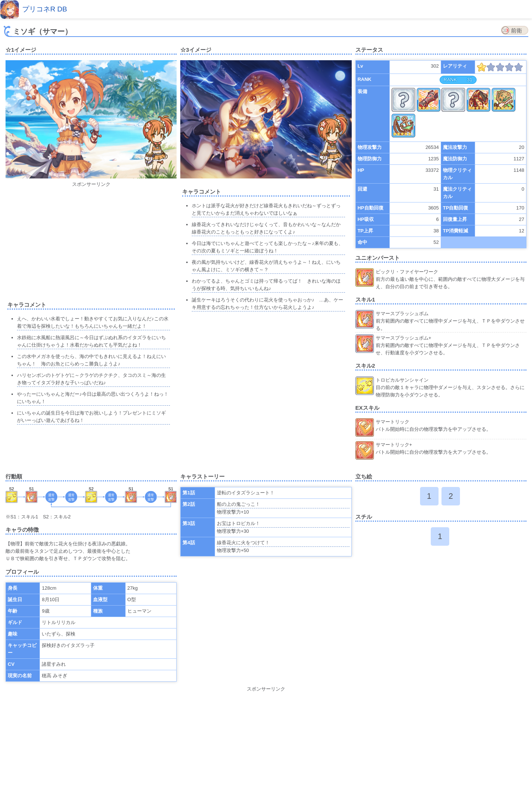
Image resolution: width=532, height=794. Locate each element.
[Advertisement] (91, 240)
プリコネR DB (45, 9)
